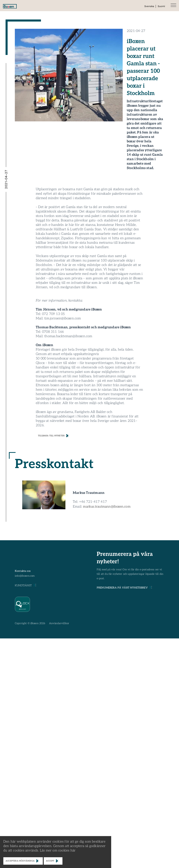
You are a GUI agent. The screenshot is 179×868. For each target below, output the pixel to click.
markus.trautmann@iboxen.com (107, 507)
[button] (173, 6)
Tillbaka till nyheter (51, 436)
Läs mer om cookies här (58, 850)
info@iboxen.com (25, 576)
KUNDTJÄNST (23, 585)
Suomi (161, 6)
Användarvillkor (59, 623)
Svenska (149, 6)
